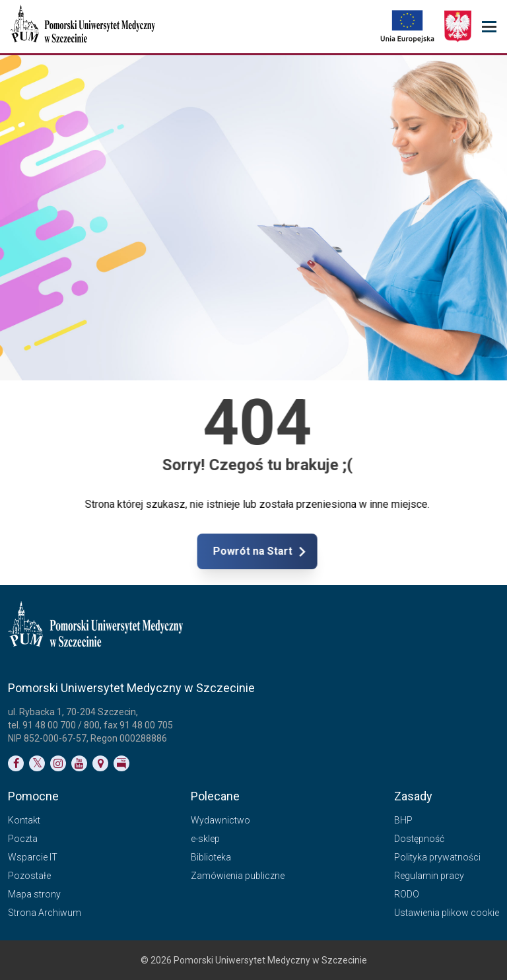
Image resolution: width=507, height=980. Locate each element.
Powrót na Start (298, 551)
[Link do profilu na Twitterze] (37, 763)
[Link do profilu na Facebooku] (16, 763)
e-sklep (205, 839)
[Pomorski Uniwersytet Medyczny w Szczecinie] (84, 26)
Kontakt (24, 820)
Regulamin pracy (429, 876)
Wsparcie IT (33, 857)
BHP (403, 820)
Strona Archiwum (45, 913)
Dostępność (419, 839)
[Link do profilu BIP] (121, 763)
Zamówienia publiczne (238, 876)
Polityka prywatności (437, 857)
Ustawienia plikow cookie (447, 913)
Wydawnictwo (220, 820)
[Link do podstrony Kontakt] (100, 763)
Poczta (23, 839)
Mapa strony (34, 894)
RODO (407, 894)
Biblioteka (211, 857)
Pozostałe (29, 876)
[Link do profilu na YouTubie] (79, 763)
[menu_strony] (489, 27)
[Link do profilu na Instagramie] (58, 763)
